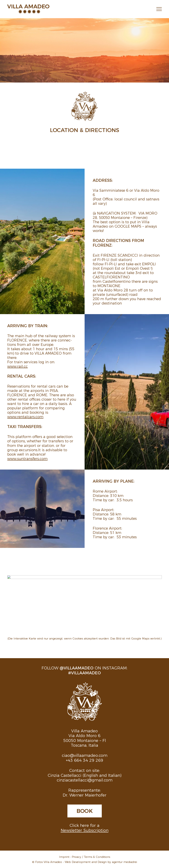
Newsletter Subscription (85, 830)
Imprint (64, 857)
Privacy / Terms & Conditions (91, 857)
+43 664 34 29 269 (84, 760)
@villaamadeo (77, 668)
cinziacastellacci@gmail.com (85, 780)
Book (85, 811)
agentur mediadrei (124, 862)
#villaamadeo (84, 673)
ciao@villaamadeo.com (85, 755)
